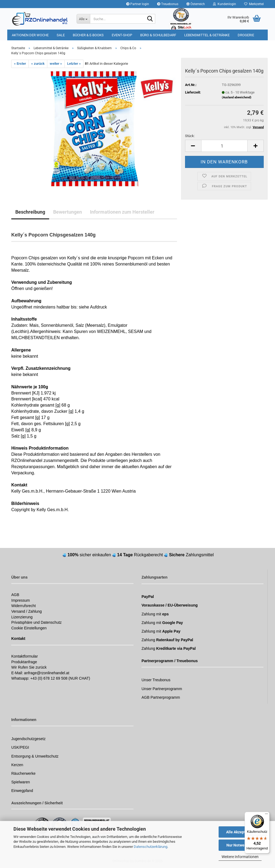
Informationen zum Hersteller (122, 212)
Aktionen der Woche (30, 35)
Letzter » (74, 64)
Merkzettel (254, 4)
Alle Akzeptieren (240, 832)
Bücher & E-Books (88, 35)
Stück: (190, 136)
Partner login (138, 4)
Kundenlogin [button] (225, 4)
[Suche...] (83, 19)
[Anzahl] (224, 146)
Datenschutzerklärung (151, 847)
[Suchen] (150, 19)
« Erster (20, 64)
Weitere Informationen (240, 857)
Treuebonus (168, 4)
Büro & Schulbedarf (158, 35)
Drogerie (246, 35)
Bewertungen (68, 212)
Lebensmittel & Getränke (207, 35)
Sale (61, 35)
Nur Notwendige (240, 845)
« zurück (38, 64)
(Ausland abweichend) (237, 97)
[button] (196, 4)
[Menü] (266, 815)
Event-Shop (122, 35)
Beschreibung (30, 212)
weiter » (56, 64)
